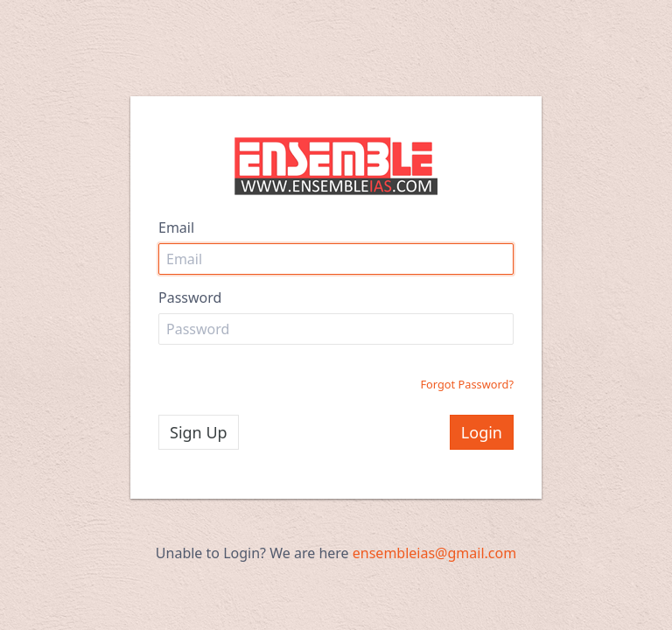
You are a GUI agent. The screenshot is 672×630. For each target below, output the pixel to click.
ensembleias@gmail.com (434, 553)
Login (482, 432)
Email (176, 227)
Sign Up (199, 432)
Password (190, 297)
